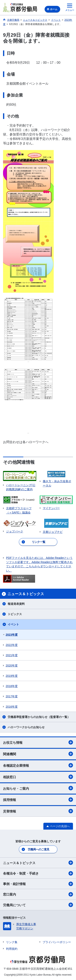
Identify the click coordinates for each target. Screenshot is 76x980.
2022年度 (12, 645)
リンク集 (12, 942)
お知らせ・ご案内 (38, 788)
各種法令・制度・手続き (38, 873)
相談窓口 (38, 777)
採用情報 (38, 800)
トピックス (15, 614)
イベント (13, 624)
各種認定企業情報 (38, 765)
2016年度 (12, 707)
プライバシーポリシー (57, 942)
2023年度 (12, 635)
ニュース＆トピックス (38, 863)
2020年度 (12, 665)
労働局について (38, 905)
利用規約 (12, 949)
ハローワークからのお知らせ (26, 727)
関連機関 (38, 754)
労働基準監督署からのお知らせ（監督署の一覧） (39, 717)
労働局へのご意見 (39, 849)
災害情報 (38, 811)
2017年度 (12, 696)
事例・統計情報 (38, 884)
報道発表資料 (16, 604)
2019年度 (12, 676)
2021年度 (12, 655)
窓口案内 (38, 894)
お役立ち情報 (38, 742)
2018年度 (12, 686)
